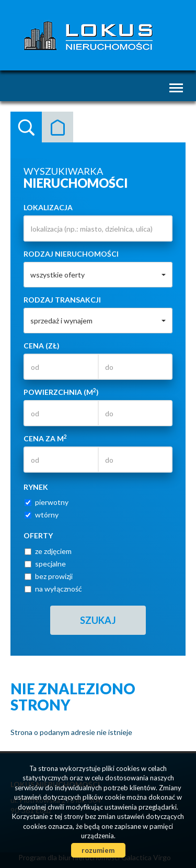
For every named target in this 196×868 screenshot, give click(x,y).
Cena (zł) (42, 346)
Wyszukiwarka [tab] (26, 127)
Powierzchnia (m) (61, 392)
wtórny (42, 515)
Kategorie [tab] (57, 127)
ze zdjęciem (48, 551)
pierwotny (47, 502)
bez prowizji (49, 576)
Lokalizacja (48, 207)
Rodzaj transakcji (62, 300)
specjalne (45, 564)
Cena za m (45, 438)
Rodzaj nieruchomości (71, 254)
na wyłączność (53, 589)
